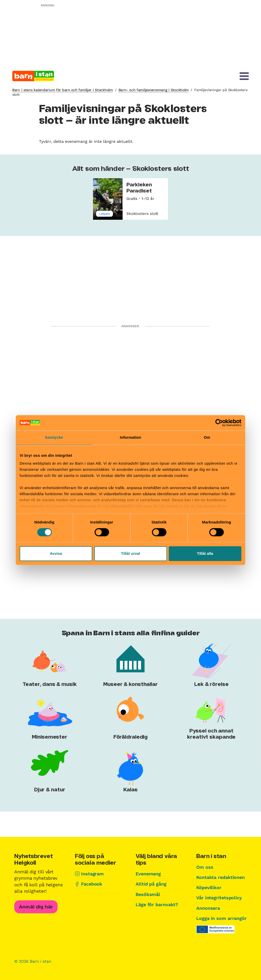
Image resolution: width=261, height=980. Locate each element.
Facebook (92, 884)
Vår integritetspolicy (219, 898)
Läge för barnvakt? (157, 905)
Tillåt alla (205, 553)
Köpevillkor (209, 887)
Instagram (92, 874)
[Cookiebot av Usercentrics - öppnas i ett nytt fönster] (219, 423)
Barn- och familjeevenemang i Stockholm (154, 90)
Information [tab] (130, 437)
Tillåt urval (131, 553)
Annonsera (208, 908)
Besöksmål (148, 894)
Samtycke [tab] (54, 437)
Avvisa (56, 553)
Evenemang (148, 874)
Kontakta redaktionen (220, 877)
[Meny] (244, 76)
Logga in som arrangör (221, 918)
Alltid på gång (151, 884)
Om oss (205, 867)
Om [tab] (207, 437)
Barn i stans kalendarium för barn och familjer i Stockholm (63, 90)
